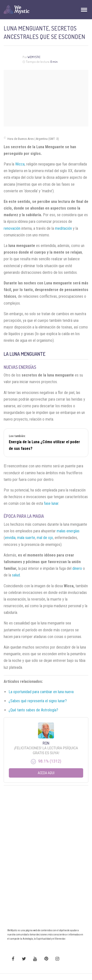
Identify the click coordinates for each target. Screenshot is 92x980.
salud (16, 575)
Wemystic (34, 57)
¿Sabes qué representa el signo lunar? (38, 701)
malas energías (68, 531)
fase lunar (51, 503)
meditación (63, 228)
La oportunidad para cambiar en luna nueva (41, 692)
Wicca (20, 164)
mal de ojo (45, 538)
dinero (77, 568)
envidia (10, 538)
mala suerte (26, 538)
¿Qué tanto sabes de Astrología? (33, 710)
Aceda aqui (46, 773)
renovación (12, 228)
